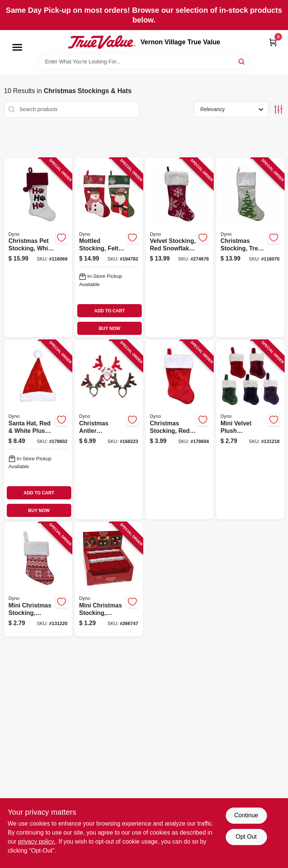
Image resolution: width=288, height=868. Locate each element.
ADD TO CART (109, 311)
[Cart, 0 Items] (273, 42)
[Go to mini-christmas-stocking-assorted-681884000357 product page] (109, 579)
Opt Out (246, 837)
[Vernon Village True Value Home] (102, 42)
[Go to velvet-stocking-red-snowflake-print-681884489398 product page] (180, 248)
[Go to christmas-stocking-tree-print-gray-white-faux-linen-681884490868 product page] (250, 248)
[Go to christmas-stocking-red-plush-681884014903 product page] (180, 430)
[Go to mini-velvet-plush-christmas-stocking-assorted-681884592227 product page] (250, 430)
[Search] (242, 61)
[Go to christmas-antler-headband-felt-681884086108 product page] (109, 430)
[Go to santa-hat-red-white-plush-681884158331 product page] (38, 430)
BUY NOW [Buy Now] (110, 329)
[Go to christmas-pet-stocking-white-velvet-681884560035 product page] (38, 248)
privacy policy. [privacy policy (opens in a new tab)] (37, 842)
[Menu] (17, 47)
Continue (246, 815)
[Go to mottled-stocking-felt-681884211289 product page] (109, 248)
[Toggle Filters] (278, 109)
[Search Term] (144, 62)
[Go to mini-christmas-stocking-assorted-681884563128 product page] (38, 579)
